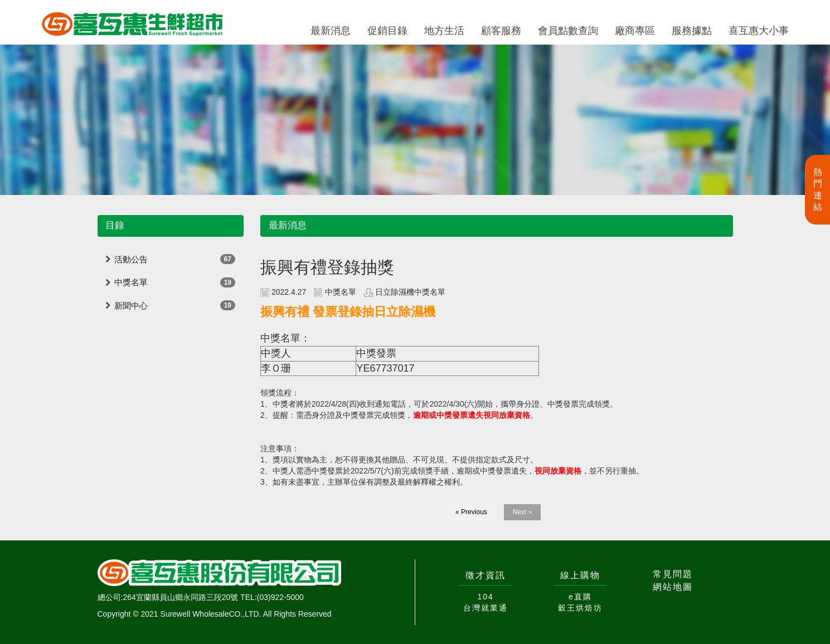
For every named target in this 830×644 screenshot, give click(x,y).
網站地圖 (673, 587)
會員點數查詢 (568, 31)
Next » (523, 512)
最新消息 (331, 31)
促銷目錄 (387, 31)
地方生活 (444, 31)
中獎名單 (131, 282)
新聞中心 (131, 306)
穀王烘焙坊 (580, 608)
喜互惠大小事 (759, 31)
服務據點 (692, 31)
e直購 (580, 597)
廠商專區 (635, 31)
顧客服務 (501, 31)
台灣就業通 (486, 608)
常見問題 (673, 574)
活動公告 (131, 259)
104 (485, 597)
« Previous (471, 512)
